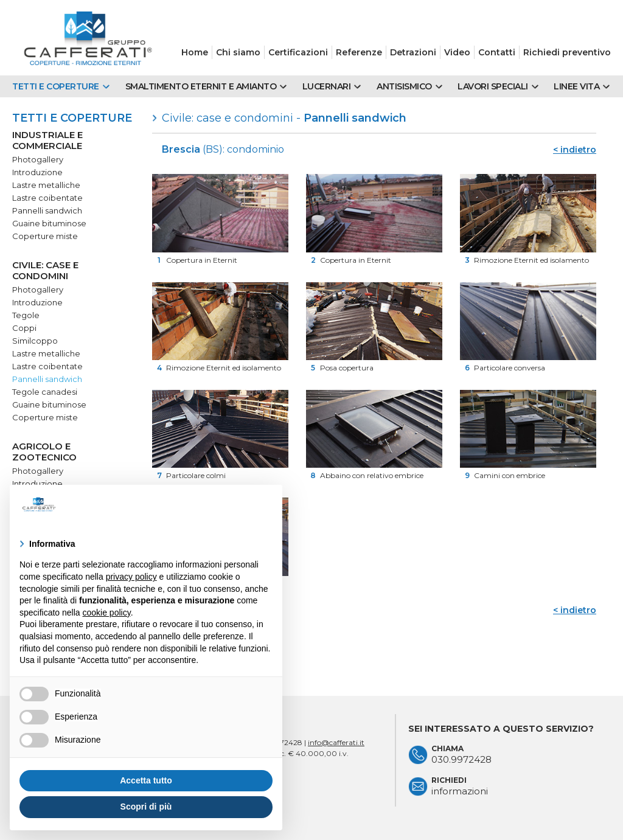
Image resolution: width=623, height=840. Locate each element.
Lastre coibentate (47, 198)
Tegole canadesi (45, 392)
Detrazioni (413, 52)
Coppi (24, 328)
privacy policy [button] (131, 577)
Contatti (497, 52)
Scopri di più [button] (146, 807)
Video (457, 52)
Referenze (359, 52)
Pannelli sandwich (47, 210)
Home (195, 52)
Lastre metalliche (46, 185)
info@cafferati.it (336, 742)
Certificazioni (298, 52)
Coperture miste (45, 236)
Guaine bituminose (49, 223)
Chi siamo (238, 52)
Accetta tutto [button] (146, 780)
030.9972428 (461, 759)
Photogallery (38, 159)
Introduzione (37, 172)
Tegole (26, 315)
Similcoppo (35, 341)
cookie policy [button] (107, 613)
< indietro (575, 150)
